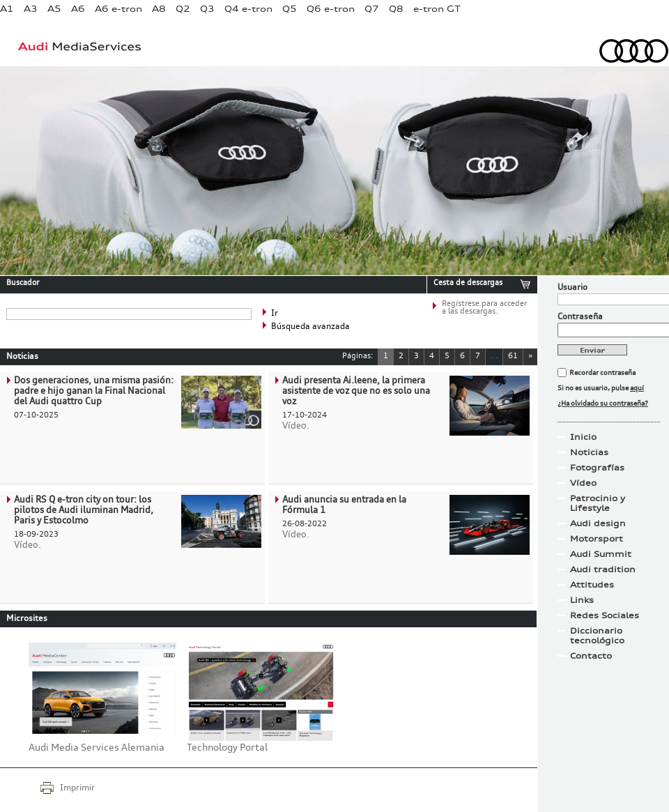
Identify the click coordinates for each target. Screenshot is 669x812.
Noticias (589, 452)
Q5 (290, 9)
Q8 (396, 9)
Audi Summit (601, 554)
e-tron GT (437, 9)
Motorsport (597, 539)
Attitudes (592, 585)
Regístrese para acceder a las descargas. (484, 308)
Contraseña (580, 317)
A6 (78, 9)
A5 (54, 9)
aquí (637, 388)
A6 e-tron (118, 9)
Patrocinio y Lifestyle (598, 503)
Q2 (183, 9)
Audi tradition (603, 569)
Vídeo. (296, 426)
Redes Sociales (605, 615)
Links (582, 600)
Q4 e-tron (248, 9)
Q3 (207, 9)
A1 (7, 9)
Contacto (591, 656)
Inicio (583, 437)
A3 (31, 9)
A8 (159, 9)
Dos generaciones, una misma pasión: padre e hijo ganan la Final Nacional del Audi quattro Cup (94, 391)
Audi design (598, 523)
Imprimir (77, 788)
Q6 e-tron (331, 9)
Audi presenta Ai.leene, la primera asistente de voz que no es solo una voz (356, 391)
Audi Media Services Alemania (97, 748)
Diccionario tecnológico (597, 636)
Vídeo (583, 483)
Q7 (372, 9)
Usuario (572, 288)
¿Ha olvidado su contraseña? (603, 404)
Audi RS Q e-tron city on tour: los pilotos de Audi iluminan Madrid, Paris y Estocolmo (84, 511)
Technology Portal (227, 748)
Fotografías (597, 468)
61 (513, 357)
